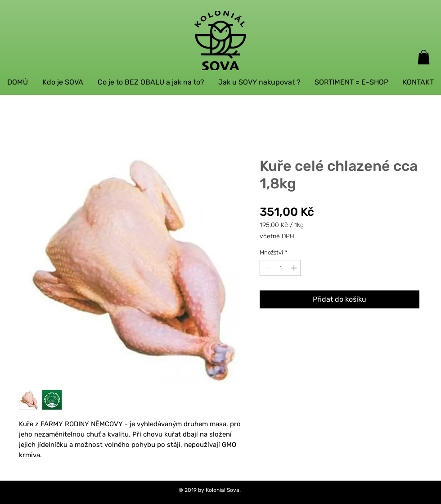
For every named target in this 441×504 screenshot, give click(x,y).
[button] (424, 57)
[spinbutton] (281, 268)
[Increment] (295, 268)
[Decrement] (266, 268)
